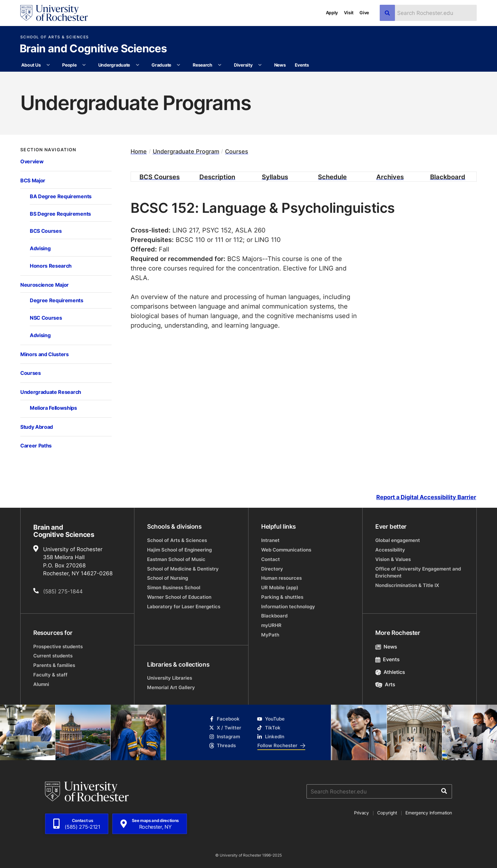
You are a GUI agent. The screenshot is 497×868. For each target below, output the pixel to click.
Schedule (332, 177)
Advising (40, 248)
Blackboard (448, 177)
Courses (31, 373)
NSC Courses (46, 318)
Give (364, 13)
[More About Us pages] (48, 65)
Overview (32, 161)
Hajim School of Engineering (179, 550)
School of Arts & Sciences (55, 37)
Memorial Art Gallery (171, 687)
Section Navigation (48, 150)
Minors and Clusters (45, 354)
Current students (53, 656)
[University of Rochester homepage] (54, 13)
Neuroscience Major (45, 285)
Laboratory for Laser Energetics (184, 607)
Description (217, 177)
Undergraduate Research (51, 392)
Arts (385, 684)
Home (139, 151)
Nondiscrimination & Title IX (407, 585)
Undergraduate (114, 65)
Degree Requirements (57, 300)
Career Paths (36, 445)
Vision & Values (393, 559)
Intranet (270, 540)
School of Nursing (168, 578)
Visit (349, 13)
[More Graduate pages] (178, 65)
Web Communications (286, 550)
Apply (332, 13)
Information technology (288, 607)
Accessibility (390, 550)
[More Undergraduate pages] (138, 65)
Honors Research (51, 266)
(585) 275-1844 (63, 591)
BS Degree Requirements (60, 214)
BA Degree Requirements (61, 196)
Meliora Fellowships (53, 408)
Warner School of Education (179, 597)
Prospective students (58, 646)
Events (302, 65)
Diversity (243, 65)
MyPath (270, 635)
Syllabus (275, 177)
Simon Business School (174, 587)
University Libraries (170, 678)
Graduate (161, 65)
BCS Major (33, 180)
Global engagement (398, 540)
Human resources (281, 578)
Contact (271, 559)
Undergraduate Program (186, 151)
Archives (390, 177)
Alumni (41, 684)
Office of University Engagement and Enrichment (418, 572)
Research (203, 65)
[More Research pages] (220, 65)
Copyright (387, 813)
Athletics (390, 672)
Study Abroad (37, 427)
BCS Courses (46, 231)
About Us (31, 65)
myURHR (271, 625)
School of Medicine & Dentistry (183, 569)
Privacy (361, 813)
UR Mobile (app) (280, 587)
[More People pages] (84, 65)
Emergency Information (429, 813)
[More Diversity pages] (260, 65)
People (69, 65)
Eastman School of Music (176, 559)
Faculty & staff (50, 675)
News (280, 65)
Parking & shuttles (282, 597)
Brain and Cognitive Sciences (93, 49)
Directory (272, 569)
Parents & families (54, 665)
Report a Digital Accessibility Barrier (426, 497)
